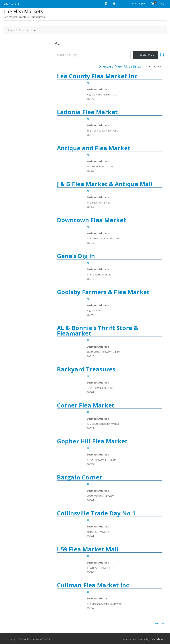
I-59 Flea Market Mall (88, 549)
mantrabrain (157, 639)
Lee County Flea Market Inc (97, 76)
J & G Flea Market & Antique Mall (105, 184)
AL (88, 83)
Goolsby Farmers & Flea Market (103, 292)
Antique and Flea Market (94, 148)
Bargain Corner (80, 477)
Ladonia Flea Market (87, 112)
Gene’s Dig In (76, 256)
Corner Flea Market (86, 405)
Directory (106, 66)
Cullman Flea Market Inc (93, 585)
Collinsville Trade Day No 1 (96, 513)
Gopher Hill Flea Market (92, 441)
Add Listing (154, 66)
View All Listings (128, 66)
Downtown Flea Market (91, 220)
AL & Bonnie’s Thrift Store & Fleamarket (98, 331)
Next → (160, 623)
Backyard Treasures (86, 369)
